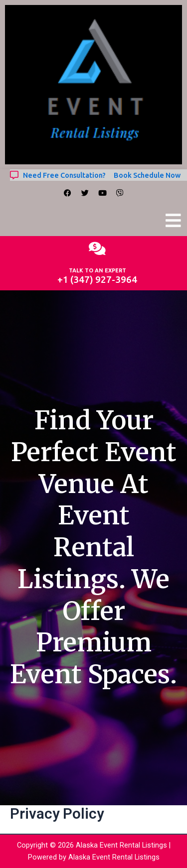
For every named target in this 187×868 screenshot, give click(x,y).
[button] (174, 221)
